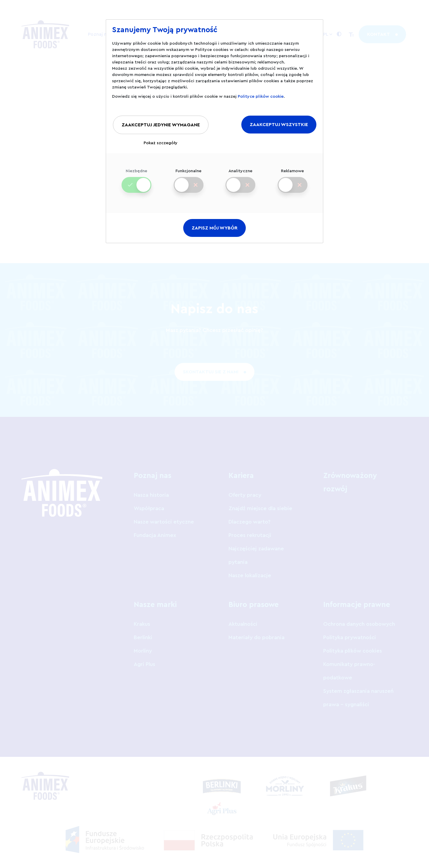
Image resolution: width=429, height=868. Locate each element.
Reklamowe (292, 176)
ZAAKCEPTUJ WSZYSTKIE (279, 125)
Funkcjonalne (188, 176)
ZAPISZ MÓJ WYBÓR (214, 228)
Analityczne (240, 176)
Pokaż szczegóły (161, 143)
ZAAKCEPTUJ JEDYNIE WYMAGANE (161, 125)
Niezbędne (136, 176)
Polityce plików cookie (261, 97)
